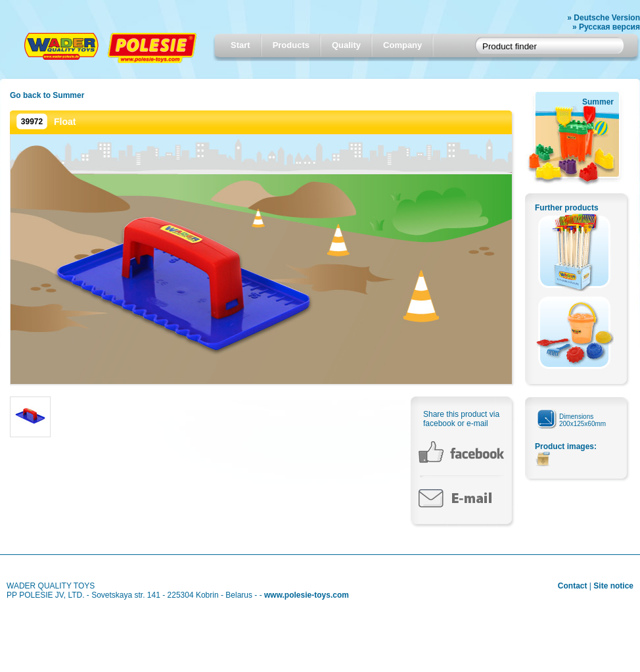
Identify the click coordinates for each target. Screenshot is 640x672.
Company (402, 45)
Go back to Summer (47, 95)
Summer (598, 102)
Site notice (613, 586)
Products (291, 45)
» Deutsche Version (604, 18)
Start (240, 45)
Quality (346, 45)
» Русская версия (606, 27)
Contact (573, 586)
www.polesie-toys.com (307, 595)
